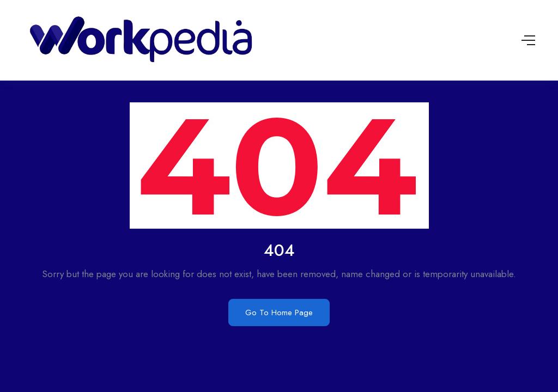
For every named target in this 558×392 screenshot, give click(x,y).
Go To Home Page (279, 313)
